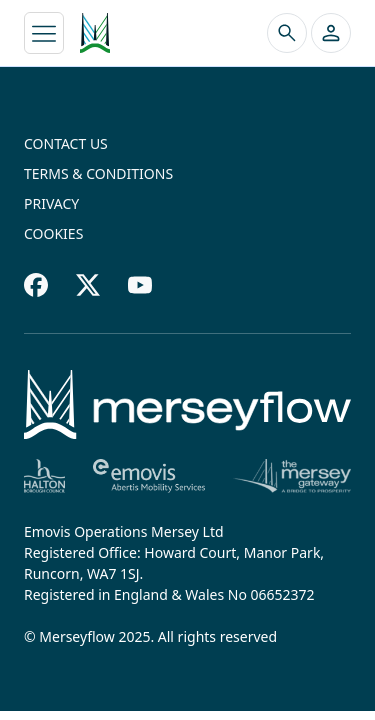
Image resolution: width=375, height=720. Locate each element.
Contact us (66, 143)
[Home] (187, 404)
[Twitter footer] (88, 285)
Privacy (51, 203)
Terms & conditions (98, 173)
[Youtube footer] (140, 285)
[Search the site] (287, 33)
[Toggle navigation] (44, 33)
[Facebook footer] (36, 285)
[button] (331, 33)
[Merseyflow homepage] (95, 33)
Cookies (53, 233)
